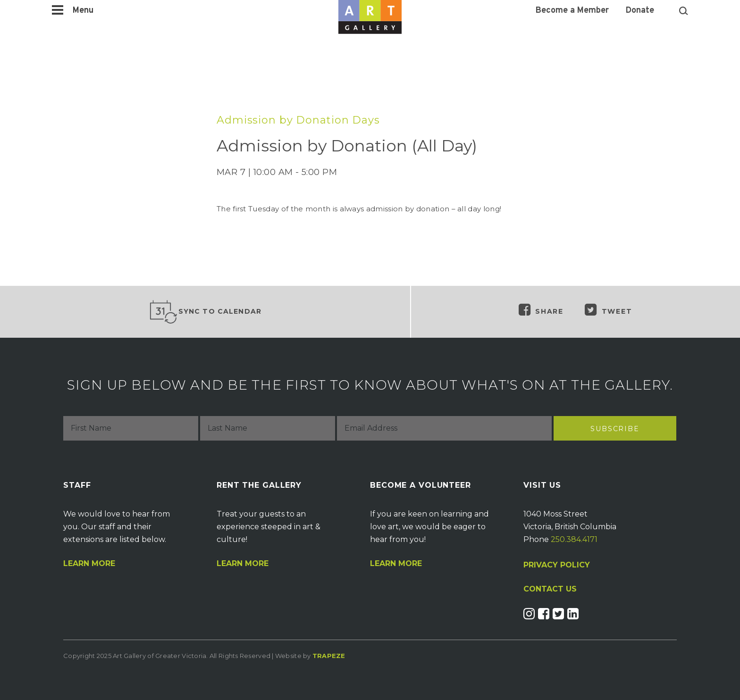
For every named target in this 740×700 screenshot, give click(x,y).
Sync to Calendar (205, 312)
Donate (640, 11)
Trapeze (329, 656)
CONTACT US (550, 589)
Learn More (89, 564)
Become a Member (572, 11)
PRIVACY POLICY (557, 565)
